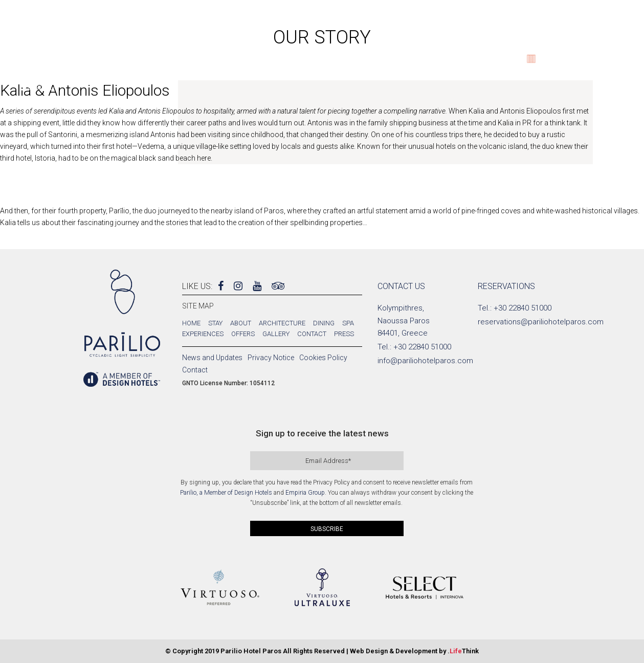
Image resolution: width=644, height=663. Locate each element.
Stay (215, 323)
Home (191, 323)
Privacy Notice (271, 358)
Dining (324, 323)
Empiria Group (305, 493)
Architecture (282, 323)
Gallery (276, 334)
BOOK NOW (603, 62)
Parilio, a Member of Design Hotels (226, 493)
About (241, 323)
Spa (348, 323)
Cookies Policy (323, 358)
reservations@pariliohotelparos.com (541, 322)
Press (344, 334)
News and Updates (212, 358)
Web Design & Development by (414, 651)
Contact (312, 334)
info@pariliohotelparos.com (425, 361)
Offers (243, 334)
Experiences (203, 334)
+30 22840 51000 (422, 347)
